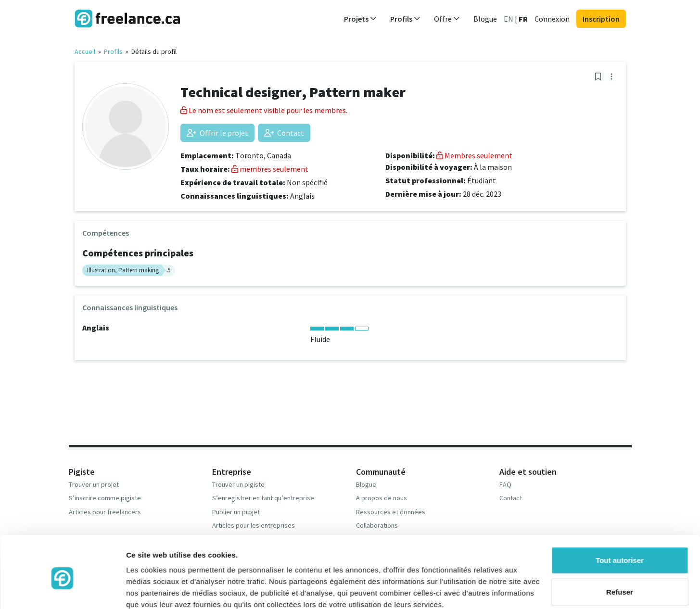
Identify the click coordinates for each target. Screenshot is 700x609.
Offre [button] (447, 19)
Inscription (601, 19)
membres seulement (270, 169)
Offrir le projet (217, 133)
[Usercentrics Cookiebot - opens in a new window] (62, 590)
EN (509, 19)
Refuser (620, 551)
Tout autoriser (620, 519)
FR (523, 19)
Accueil (85, 51)
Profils (113, 51)
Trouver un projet (94, 484)
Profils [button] (405, 19)
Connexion (552, 19)
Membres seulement (474, 155)
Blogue (485, 19)
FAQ (505, 484)
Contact (284, 133)
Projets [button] (360, 19)
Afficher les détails (159, 590)
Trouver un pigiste (238, 484)
